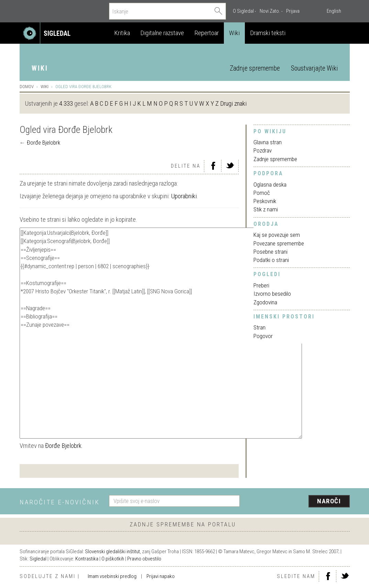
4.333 (66, 103)
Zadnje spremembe (255, 68)
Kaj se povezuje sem (277, 235)
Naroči (329, 501)
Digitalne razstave (162, 33)
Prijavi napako (161, 576)
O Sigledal (243, 11)
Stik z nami (266, 209)
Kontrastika (87, 559)
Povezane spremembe (279, 243)
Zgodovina (265, 302)
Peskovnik (265, 201)
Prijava (293, 11)
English (334, 11)
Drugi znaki (233, 103)
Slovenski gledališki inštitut (112, 552)
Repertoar (207, 33)
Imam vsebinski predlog (112, 576)
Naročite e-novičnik (60, 502)
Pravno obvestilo (144, 559)
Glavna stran (268, 142)
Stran (259, 327)
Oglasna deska (270, 185)
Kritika (122, 33)
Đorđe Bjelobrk (44, 143)
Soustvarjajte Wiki (314, 68)
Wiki (234, 33)
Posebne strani (270, 252)
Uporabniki (184, 196)
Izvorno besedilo (272, 294)
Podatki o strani (271, 260)
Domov (27, 87)
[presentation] (299, 502)
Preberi (261, 285)
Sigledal (38, 559)
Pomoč (262, 193)
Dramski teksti (268, 33)
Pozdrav (263, 150)
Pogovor (263, 336)
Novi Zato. (270, 11)
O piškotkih (113, 559)
